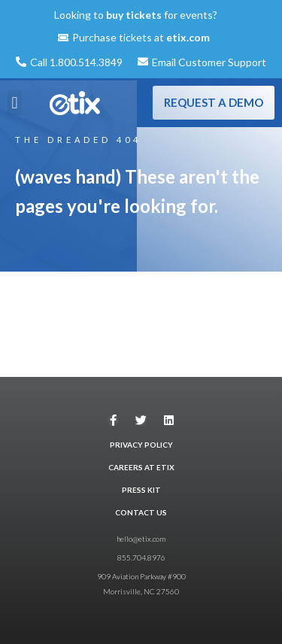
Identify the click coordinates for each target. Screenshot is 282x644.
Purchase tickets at (141, 37)
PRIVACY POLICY (141, 445)
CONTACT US (141, 512)
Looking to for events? (136, 15)
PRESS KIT (141, 490)
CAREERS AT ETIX (141, 467)
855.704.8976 (141, 557)
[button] (15, 103)
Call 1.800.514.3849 (76, 62)
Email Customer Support (209, 62)
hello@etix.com (141, 539)
